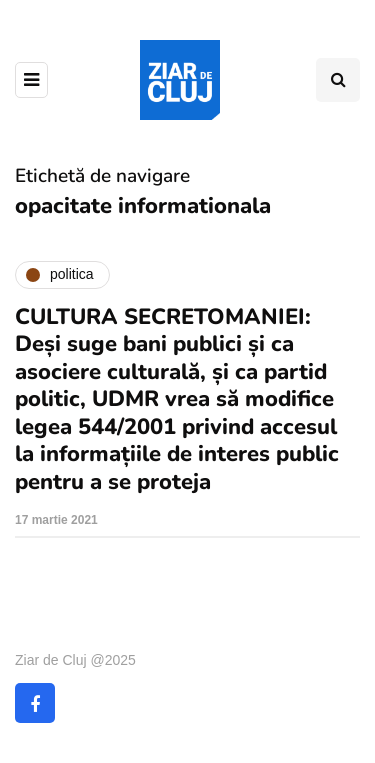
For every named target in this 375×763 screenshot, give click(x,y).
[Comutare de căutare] (338, 80)
